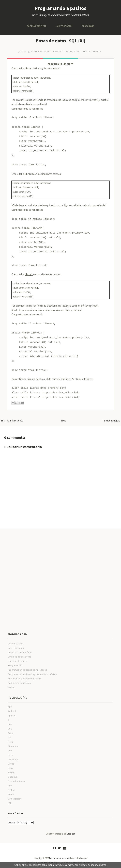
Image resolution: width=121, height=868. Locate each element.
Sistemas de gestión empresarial (25, 679)
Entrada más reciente (12, 421)
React (11, 794)
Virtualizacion (15, 799)
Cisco (11, 733)
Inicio (63, 421)
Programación (15, 665)
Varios (11, 687)
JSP (10, 751)
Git (9, 737)
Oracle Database (16, 781)
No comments (93, 52)
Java (10, 755)
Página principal (37, 26)
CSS (10, 729)
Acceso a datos (16, 644)
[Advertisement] (60, 555)
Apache (12, 716)
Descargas (88, 26)
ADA (10, 707)
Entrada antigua (112, 421)
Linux (10, 768)
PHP (10, 786)
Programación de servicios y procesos (27, 670)
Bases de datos (64, 52)
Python (11, 790)
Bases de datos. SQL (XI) (60, 41)
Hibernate (13, 746)
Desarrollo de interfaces (20, 652)
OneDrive (13, 777)
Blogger (71, 834)
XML (10, 803)
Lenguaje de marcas (18, 661)
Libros (11, 764)
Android (12, 711)
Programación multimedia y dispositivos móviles (32, 674)
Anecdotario (64, 26)
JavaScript (13, 759)
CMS (10, 724)
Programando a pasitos (60, 8)
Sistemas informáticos (19, 683)
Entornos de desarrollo (20, 657)
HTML (11, 742)
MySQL (78, 52)
